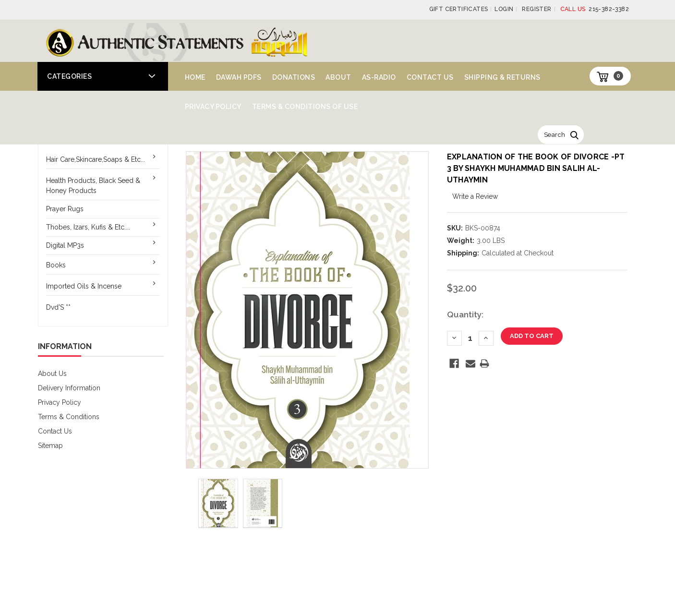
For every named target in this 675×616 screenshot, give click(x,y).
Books (56, 265)
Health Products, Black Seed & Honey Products (93, 186)
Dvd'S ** (58, 307)
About (338, 77)
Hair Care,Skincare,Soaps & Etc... (96, 159)
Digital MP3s (65, 245)
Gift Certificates (459, 9)
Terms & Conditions (69, 417)
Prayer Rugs (65, 209)
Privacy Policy (213, 107)
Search (554, 135)
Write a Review (475, 196)
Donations (294, 77)
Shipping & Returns (502, 77)
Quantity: (465, 314)
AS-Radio (379, 77)
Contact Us (430, 77)
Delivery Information (69, 388)
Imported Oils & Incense (84, 286)
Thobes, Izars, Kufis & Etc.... (88, 227)
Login (504, 9)
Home (195, 77)
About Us (52, 374)
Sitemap (50, 446)
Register (536, 9)
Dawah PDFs (239, 77)
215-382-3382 (595, 9)
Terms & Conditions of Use (305, 107)
